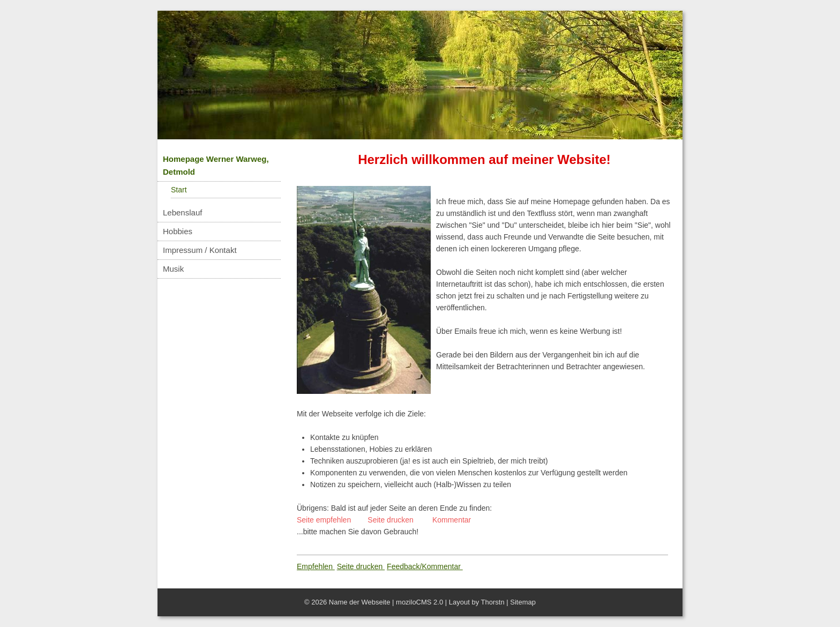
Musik (173, 269)
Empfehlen (316, 566)
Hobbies (178, 231)
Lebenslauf (182, 212)
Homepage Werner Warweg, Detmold (216, 165)
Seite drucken (361, 566)
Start (179, 190)
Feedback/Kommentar (425, 566)
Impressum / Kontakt (200, 250)
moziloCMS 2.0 (419, 602)
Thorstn (493, 602)
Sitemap (523, 602)
